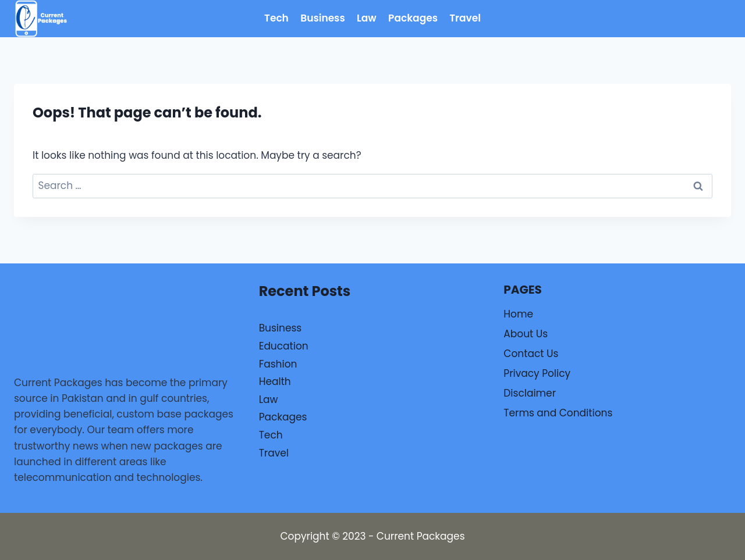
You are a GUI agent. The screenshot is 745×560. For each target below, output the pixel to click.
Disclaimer (530, 393)
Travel (465, 18)
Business (322, 18)
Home (518, 314)
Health (275, 381)
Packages (413, 18)
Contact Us (531, 354)
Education (284, 346)
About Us (526, 334)
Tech (276, 18)
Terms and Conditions (558, 413)
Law (367, 18)
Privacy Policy (537, 373)
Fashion (278, 364)
